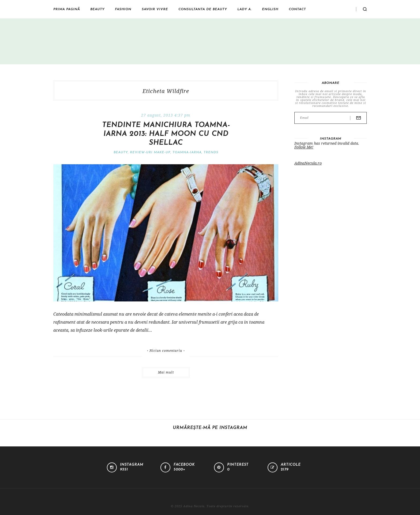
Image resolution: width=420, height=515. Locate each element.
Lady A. (244, 9)
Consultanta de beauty (203, 9)
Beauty (97, 9)
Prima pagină (67, 9)
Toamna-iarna (187, 152)
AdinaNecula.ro (308, 163)
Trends (211, 152)
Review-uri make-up (150, 152)
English (270, 9)
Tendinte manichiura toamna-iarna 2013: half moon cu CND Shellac (166, 134)
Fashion (123, 9)
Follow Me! (304, 147)
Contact (297, 9)
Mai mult (166, 372)
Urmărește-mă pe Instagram (210, 428)
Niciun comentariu (166, 351)
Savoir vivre (155, 9)
